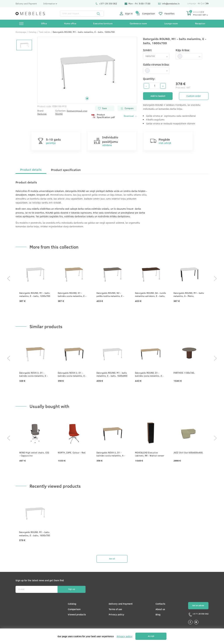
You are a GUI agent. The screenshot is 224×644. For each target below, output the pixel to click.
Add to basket (158, 96)
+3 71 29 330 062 (198, 615)
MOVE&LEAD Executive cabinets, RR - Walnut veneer (150, 454)
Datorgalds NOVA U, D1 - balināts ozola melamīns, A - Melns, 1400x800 (72, 374)
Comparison (146, 14)
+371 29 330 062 (106, 4)
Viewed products (77, 614)
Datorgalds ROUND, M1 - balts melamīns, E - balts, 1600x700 (34, 534)
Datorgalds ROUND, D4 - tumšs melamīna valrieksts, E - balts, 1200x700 (150, 294)
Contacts (160, 604)
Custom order (194, 96)
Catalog (72, 604)
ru (199, 3)
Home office (70, 23)
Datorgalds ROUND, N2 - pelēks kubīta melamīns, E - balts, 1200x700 (110, 294)
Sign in (126, 14)
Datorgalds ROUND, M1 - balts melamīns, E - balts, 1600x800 (112, 374)
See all (112, 559)
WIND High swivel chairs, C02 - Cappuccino (34, 454)
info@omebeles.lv (169, 4)
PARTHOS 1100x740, (184, 373)
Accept (151, 636)
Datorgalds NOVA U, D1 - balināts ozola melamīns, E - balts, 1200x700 (33, 374)
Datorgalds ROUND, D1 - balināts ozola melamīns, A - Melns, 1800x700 (149, 374)
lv (203, 3)
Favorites (167, 14)
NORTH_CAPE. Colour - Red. (72, 453)
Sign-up (72, 589)
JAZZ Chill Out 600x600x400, (188, 453)
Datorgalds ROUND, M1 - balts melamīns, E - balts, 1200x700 (35, 294)
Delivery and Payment (26, 4)
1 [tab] (87, 98)
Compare (127, 108)
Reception (200, 23)
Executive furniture (103, 23)
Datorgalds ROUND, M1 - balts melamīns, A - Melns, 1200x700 (189, 294)
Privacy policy (116, 614)
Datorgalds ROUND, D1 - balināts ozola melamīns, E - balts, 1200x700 (72, 294)
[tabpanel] (87, 70)
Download (130, 116)
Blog (158, 614)
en (207, 3)
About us (160, 609)
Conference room (138, 23)
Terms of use (115, 609)
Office (44, 23)
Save (102, 108)
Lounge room (171, 23)
